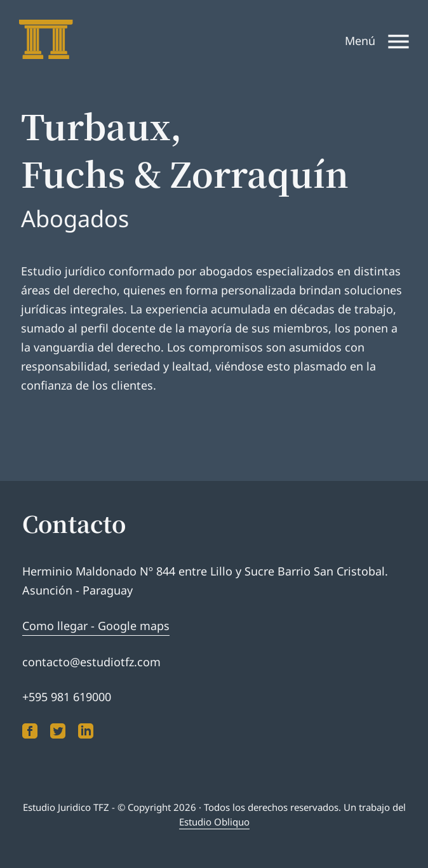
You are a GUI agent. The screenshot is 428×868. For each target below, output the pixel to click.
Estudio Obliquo (214, 822)
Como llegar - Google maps (96, 626)
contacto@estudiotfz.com (91, 662)
